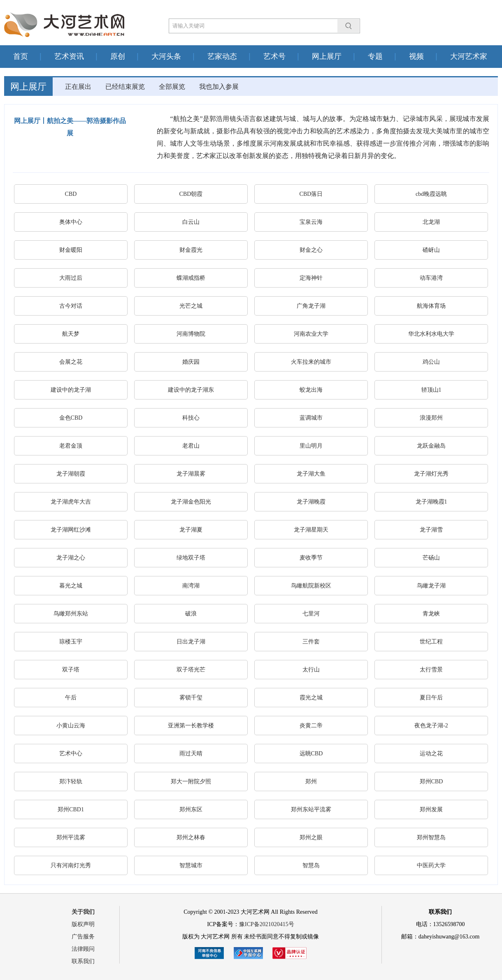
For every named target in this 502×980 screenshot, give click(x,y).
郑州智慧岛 (431, 837)
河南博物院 (191, 334)
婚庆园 (191, 362)
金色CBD (71, 418)
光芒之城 (191, 306)
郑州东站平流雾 (311, 809)
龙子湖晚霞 (311, 502)
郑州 (311, 781)
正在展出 (78, 87)
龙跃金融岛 (431, 446)
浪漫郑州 (431, 418)
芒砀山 (431, 558)
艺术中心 (71, 754)
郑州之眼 (311, 837)
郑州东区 (191, 809)
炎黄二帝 (311, 726)
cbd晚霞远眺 (431, 194)
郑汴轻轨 (71, 781)
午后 (71, 698)
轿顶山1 (431, 390)
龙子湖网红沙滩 (71, 530)
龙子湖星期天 (311, 530)
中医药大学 (431, 865)
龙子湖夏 (191, 530)
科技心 (191, 418)
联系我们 (83, 961)
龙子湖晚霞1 (431, 502)
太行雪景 (431, 670)
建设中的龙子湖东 (191, 390)
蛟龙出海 (311, 390)
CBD (71, 194)
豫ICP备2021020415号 (267, 924)
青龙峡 (431, 614)
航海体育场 (431, 306)
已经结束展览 (125, 87)
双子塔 (71, 670)
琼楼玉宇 (71, 642)
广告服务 (83, 937)
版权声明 (83, 924)
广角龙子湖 (311, 306)
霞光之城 (311, 698)
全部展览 (172, 87)
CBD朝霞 (191, 194)
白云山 (191, 222)
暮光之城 (71, 586)
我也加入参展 (219, 87)
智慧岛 (311, 865)
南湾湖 (191, 586)
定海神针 (311, 278)
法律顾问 (83, 949)
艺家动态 (222, 56)
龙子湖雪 (431, 530)
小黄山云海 (71, 726)
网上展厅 (327, 56)
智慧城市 (191, 865)
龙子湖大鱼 (311, 474)
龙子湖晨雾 (191, 474)
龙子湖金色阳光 (191, 502)
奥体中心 (71, 222)
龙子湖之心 (71, 558)
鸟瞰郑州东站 (71, 614)
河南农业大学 (311, 334)
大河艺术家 (469, 56)
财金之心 (311, 250)
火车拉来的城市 (311, 362)
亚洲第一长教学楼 (191, 726)
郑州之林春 (191, 837)
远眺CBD (311, 754)
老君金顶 (71, 446)
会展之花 (71, 362)
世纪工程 (431, 642)
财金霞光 (191, 250)
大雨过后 (71, 278)
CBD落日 (311, 194)
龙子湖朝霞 (71, 474)
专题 (375, 56)
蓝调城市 (311, 418)
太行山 (311, 670)
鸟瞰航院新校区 (311, 586)
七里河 (311, 614)
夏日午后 (431, 698)
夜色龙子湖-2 (431, 726)
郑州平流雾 (71, 837)
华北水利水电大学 (431, 334)
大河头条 (166, 56)
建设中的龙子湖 (71, 390)
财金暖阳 (71, 250)
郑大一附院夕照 (191, 781)
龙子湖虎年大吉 (71, 502)
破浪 (191, 614)
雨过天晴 (191, 754)
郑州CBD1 (71, 809)
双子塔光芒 (191, 670)
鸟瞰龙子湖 (431, 586)
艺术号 (274, 56)
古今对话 (71, 306)
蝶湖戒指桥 (191, 278)
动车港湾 (431, 278)
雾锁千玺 (191, 698)
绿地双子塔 (191, 558)
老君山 (191, 446)
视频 (416, 56)
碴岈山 (431, 250)
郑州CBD (431, 781)
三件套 (311, 642)
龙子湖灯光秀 (431, 474)
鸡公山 (431, 362)
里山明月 (311, 446)
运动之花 (431, 754)
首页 (21, 56)
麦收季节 (311, 558)
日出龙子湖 (191, 642)
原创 (118, 56)
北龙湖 (431, 222)
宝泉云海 (311, 222)
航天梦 (71, 334)
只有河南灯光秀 (71, 865)
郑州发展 (431, 809)
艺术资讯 (69, 56)
